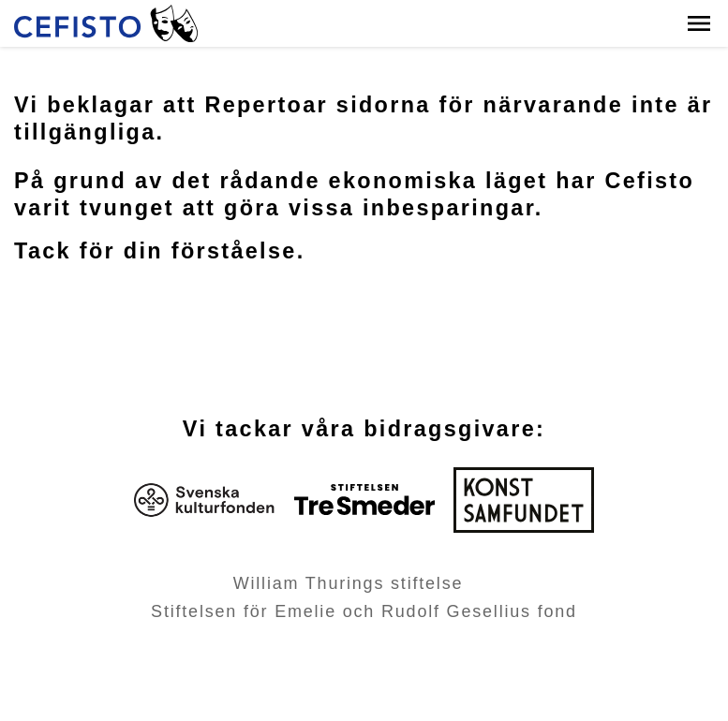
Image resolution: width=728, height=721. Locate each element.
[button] (699, 23)
